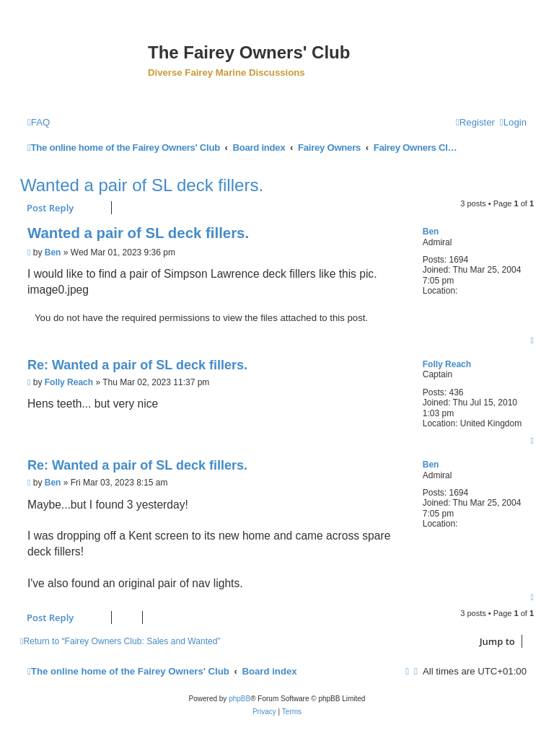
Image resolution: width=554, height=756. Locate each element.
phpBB (239, 699)
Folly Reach (447, 364)
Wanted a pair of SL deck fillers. (142, 185)
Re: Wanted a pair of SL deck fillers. (137, 365)
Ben (431, 232)
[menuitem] (39, 122)
